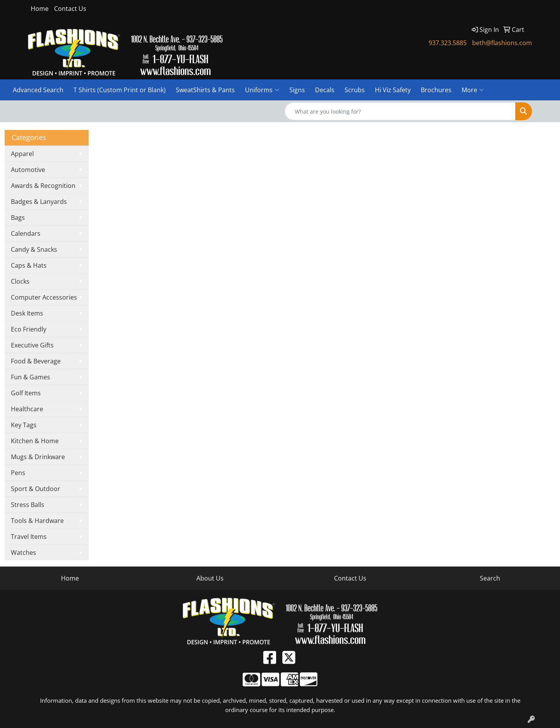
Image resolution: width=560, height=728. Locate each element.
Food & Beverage (36, 361)
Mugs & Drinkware (38, 457)
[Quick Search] (400, 111)
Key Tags (24, 425)
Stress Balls (28, 505)
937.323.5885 (448, 43)
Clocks (20, 281)
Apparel (22, 154)
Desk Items (27, 313)
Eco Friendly (29, 329)
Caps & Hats (29, 265)
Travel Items (29, 537)
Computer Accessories (44, 297)
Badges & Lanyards (39, 202)
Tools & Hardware (37, 521)
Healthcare (27, 409)
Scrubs (355, 90)
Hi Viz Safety (393, 90)
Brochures (436, 90)
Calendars (26, 233)
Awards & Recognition (43, 186)
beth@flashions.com (502, 43)
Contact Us (70, 9)
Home (40, 9)
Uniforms (262, 90)
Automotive (28, 170)
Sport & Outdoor (36, 489)
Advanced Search (38, 90)
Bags (18, 218)
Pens (18, 473)
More (473, 90)
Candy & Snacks (34, 249)
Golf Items (26, 393)
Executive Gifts (32, 345)
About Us (210, 578)
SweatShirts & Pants (205, 90)
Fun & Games (31, 377)
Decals (325, 90)
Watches (24, 553)
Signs (297, 90)
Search (490, 578)
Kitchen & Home (35, 441)
